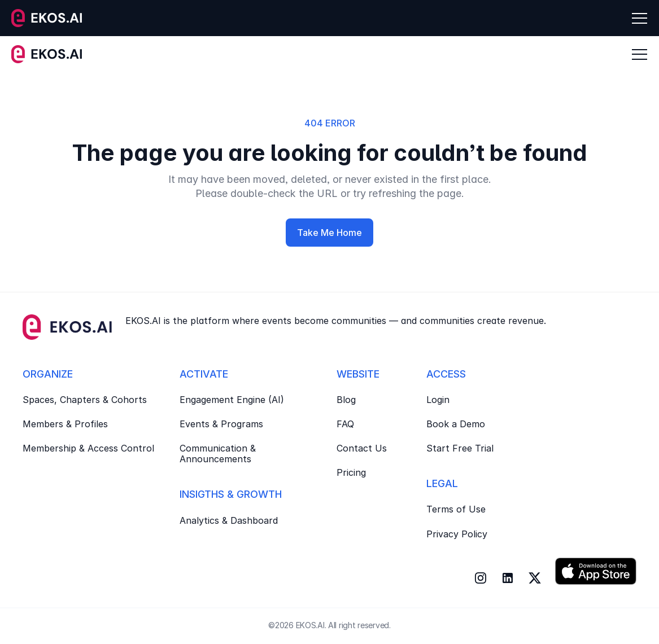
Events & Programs (221, 424)
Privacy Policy (457, 534)
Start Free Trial (460, 448)
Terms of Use (456, 509)
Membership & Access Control (88, 448)
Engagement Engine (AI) (232, 400)
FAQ (345, 424)
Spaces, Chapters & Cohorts (85, 400)
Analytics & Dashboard (229, 520)
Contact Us (362, 448)
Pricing (351, 472)
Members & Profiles (65, 424)
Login (438, 400)
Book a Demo (456, 424)
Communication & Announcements (219, 454)
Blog (346, 400)
